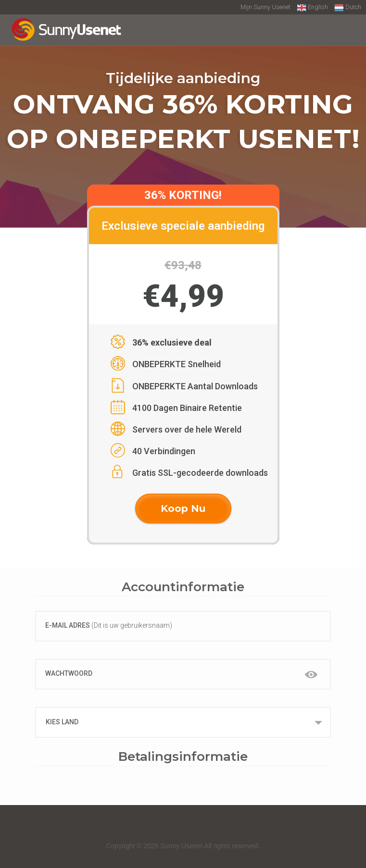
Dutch (348, 8)
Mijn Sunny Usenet (265, 7)
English (312, 8)
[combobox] (183, 722)
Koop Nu (183, 508)
